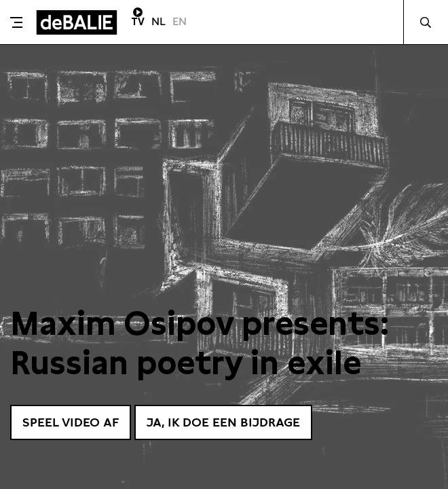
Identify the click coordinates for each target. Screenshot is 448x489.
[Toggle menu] (16, 22)
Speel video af (71, 422)
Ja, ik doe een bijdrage (223, 422)
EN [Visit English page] (180, 21)
